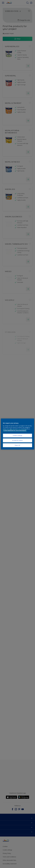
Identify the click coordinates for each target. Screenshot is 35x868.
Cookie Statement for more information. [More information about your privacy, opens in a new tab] (15, 430)
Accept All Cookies (17, 440)
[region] (17, 434)
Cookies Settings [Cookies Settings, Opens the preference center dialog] (17, 436)
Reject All (17, 445)
